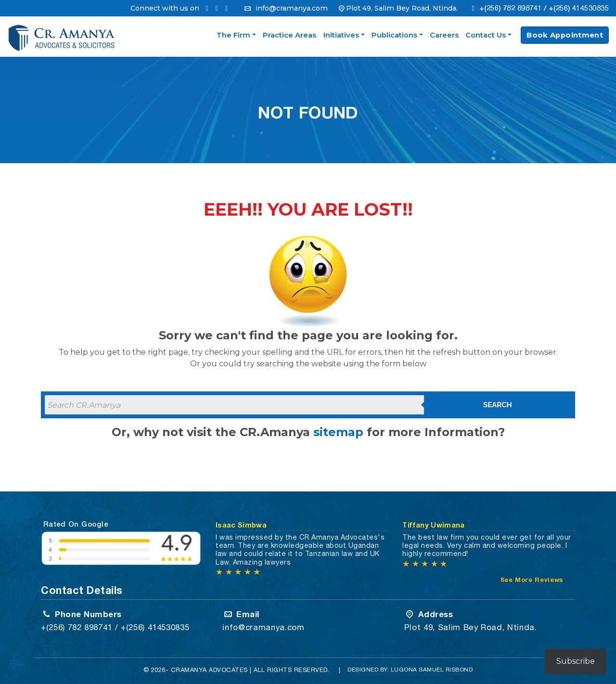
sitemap (338, 432)
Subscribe (576, 661)
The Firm (233, 35)
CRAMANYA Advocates (209, 670)
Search (498, 405)
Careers (444, 35)
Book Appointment (565, 35)
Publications (394, 35)
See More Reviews (532, 580)
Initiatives (341, 35)
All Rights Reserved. (291, 670)
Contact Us (486, 35)
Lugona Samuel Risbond (432, 670)
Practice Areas (289, 35)
